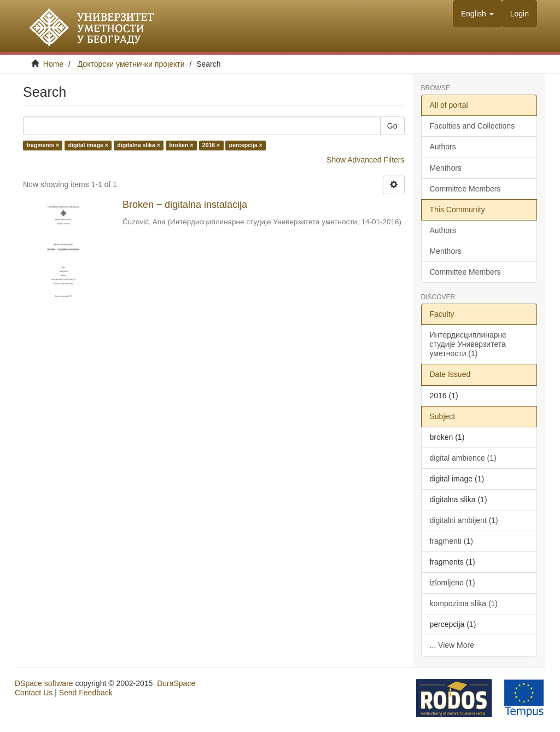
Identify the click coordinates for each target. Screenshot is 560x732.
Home (53, 64)
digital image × (88, 146)
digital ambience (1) (463, 458)
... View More (452, 645)
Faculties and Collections (472, 126)
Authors (443, 147)
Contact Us (34, 693)
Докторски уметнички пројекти (131, 64)
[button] (477, 14)
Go (392, 126)
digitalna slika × (139, 146)
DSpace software (44, 683)
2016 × (211, 146)
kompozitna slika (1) (464, 603)
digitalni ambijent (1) (464, 520)
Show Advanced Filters (365, 160)
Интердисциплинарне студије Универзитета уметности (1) (468, 344)
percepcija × (246, 146)
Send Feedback (86, 693)
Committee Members (465, 189)
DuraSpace (176, 683)
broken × (181, 146)
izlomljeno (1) (453, 583)
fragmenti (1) (451, 541)
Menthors (446, 168)
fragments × (43, 146)
